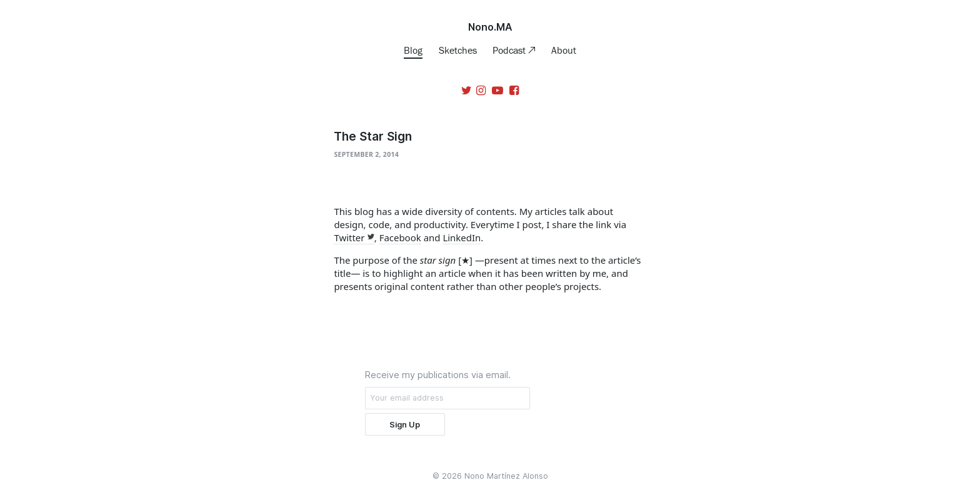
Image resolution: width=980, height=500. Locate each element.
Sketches (458, 50)
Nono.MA (490, 27)
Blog (413, 50)
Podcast (510, 50)
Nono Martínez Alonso (506, 476)
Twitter (349, 237)
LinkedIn (462, 237)
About (564, 50)
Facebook (400, 237)
